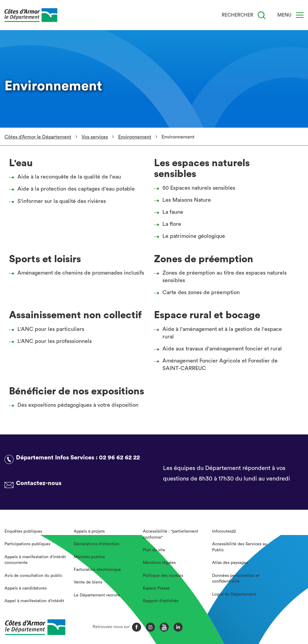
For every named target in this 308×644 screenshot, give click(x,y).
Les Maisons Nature (184, 200)
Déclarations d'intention (97, 544)
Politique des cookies (163, 576)
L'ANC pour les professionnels (52, 341)
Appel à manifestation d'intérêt (34, 601)
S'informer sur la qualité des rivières (59, 201)
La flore (169, 224)
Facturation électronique (97, 570)
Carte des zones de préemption (199, 292)
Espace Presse (156, 588)
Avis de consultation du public (33, 576)
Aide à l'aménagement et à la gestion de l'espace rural (220, 333)
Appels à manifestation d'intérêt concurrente (35, 560)
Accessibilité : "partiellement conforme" (171, 534)
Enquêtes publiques (23, 531)
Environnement (135, 137)
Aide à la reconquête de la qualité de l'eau (67, 177)
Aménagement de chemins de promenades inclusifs (78, 273)
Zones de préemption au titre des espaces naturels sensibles (222, 277)
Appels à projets (89, 531)
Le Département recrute (97, 595)
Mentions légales (159, 563)
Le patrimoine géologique (191, 236)
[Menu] (300, 15)
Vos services (95, 137)
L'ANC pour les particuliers (48, 329)
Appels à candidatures (26, 588)
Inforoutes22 (224, 531)
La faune (170, 212)
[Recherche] (262, 15)
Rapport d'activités (161, 601)
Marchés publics (89, 557)
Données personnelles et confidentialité (236, 579)
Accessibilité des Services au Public (240, 547)
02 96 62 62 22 (119, 458)
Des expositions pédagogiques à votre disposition (75, 405)
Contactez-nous (39, 483)
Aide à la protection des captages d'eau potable (74, 189)
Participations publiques (27, 544)
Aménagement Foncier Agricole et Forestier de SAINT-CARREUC (217, 364)
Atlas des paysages (230, 563)
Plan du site (154, 550)
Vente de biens (88, 582)
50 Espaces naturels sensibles (196, 188)
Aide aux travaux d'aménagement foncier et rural (220, 349)
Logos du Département (234, 594)
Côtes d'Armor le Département (38, 137)
